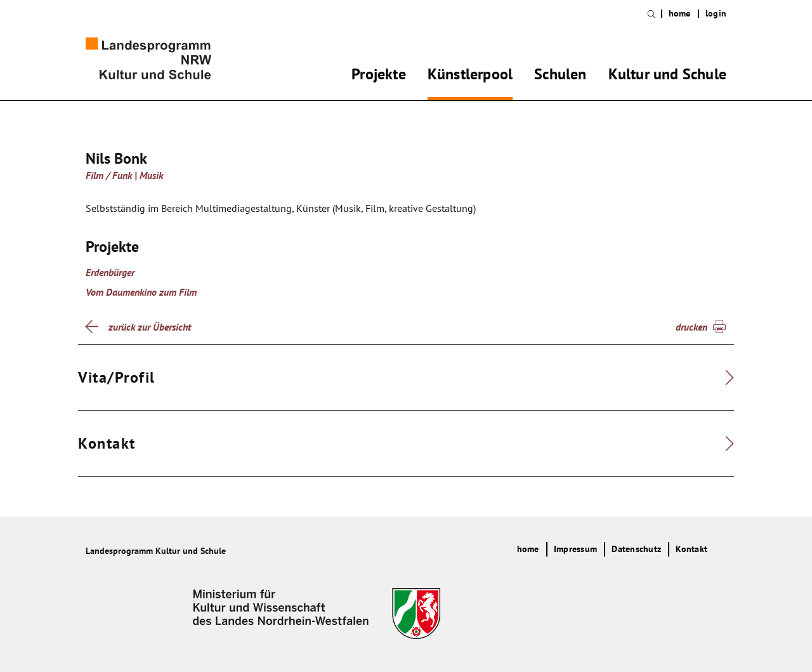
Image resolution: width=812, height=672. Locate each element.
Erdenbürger (110, 272)
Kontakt (691, 549)
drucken (691, 327)
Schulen (560, 76)
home (680, 14)
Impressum (575, 549)
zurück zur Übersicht (150, 327)
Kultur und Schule (667, 76)
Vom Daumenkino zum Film (141, 292)
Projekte (379, 76)
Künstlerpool (470, 76)
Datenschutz (636, 549)
